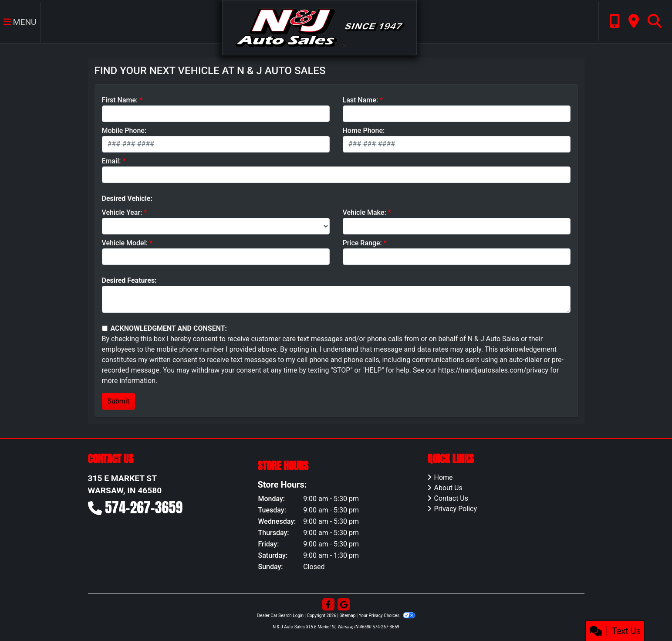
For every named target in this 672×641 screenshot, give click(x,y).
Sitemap (347, 616)
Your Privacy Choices (387, 616)
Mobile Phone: (124, 131)
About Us (448, 488)
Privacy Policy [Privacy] (455, 509)
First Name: (120, 100)
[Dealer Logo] (319, 27)
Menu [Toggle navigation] (20, 22)
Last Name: (361, 100)
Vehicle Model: (125, 243)
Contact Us (451, 498)
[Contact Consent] (105, 328)
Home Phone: (364, 131)
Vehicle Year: (122, 212)
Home (443, 477)
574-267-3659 (144, 507)
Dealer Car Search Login (280, 616)
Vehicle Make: (365, 212)
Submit (118, 401)
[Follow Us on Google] (344, 605)
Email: (111, 161)
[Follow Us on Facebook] (328, 605)
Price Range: (362, 243)
